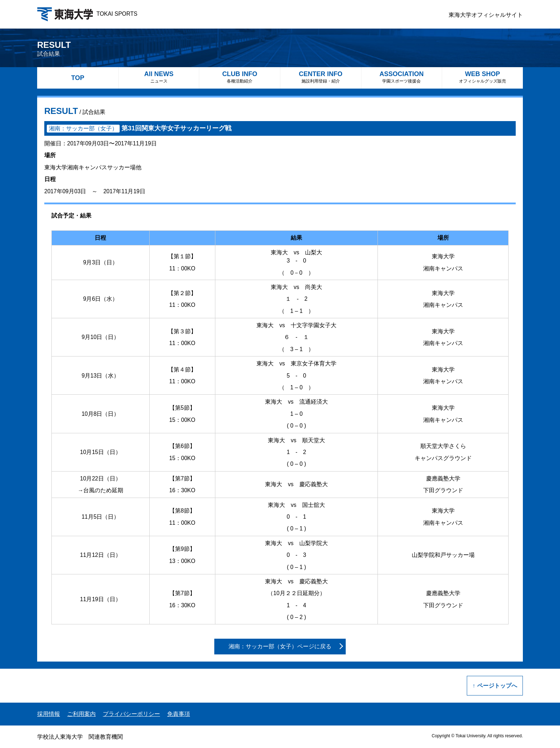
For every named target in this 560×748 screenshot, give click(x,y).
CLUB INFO (240, 77)
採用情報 (49, 714)
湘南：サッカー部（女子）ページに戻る (280, 646)
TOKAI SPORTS (87, 14)
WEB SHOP (482, 77)
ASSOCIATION (402, 77)
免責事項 (179, 714)
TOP (78, 78)
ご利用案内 (81, 714)
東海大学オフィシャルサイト (486, 15)
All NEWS (159, 77)
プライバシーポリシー (131, 714)
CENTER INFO (321, 77)
